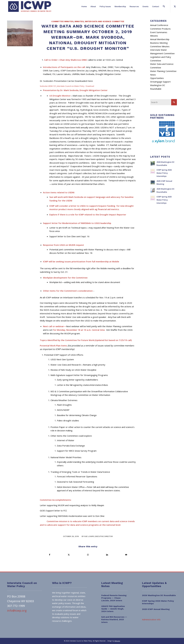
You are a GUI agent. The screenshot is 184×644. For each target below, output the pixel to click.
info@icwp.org (17, 611)
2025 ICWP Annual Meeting (156, 609)
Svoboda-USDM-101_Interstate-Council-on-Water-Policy (62, 86)
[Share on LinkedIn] (107, 555)
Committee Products (160, 29)
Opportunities (157, 78)
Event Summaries (159, 32)
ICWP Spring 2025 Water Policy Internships (164, 200)
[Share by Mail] (126, 555)
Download (90, 86)
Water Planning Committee (163, 71)
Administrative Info (151, 619)
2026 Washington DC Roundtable (159, 595)
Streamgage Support (160, 82)
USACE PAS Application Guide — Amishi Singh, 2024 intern (113, 609)
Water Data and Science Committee (105, 21)
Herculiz (117, 641)
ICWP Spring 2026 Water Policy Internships (164, 173)
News (153, 75)
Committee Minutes (62, 21)
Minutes (79, 21)
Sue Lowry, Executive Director (98, 536)
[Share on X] (69, 555)
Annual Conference (159, 25)
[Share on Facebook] (50, 555)
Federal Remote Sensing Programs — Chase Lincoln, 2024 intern (114, 598)
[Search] (164, 6)
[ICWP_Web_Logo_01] (30, 6)
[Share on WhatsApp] (88, 555)
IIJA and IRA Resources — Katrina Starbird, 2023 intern (114, 619)
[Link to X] (175, 6)
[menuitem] (84, 6)
